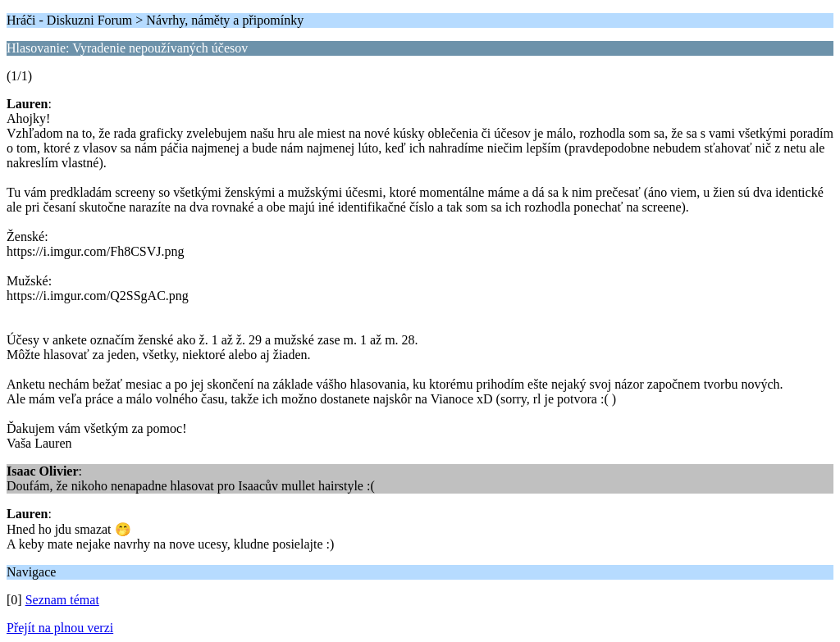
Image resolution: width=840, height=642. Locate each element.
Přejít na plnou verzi (60, 628)
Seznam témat (62, 600)
